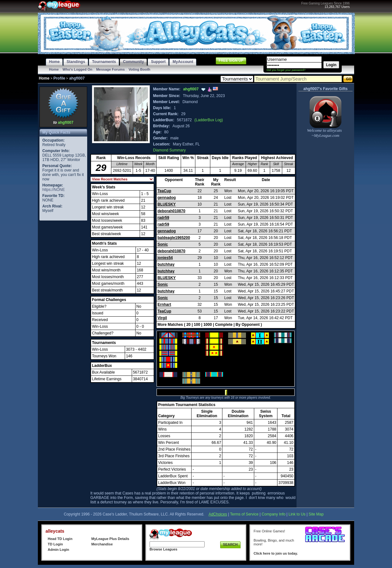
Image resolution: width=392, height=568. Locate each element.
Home (54, 69)
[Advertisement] (63, 318)
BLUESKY (167, 204)
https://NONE (54, 190)
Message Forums (110, 69)
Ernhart (164, 305)
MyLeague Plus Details (110, 539)
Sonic (163, 244)
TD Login (55, 544)
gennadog (167, 198)
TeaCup (164, 191)
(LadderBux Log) (209, 120)
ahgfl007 (66, 123)
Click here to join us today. (276, 553)
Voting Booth (139, 69)
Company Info (273, 514)
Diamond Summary (169, 150)
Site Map (316, 514)
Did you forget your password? (286, 70)
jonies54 (165, 258)
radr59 (163, 218)
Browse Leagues (163, 549)
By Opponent (248, 325)
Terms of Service (244, 514)
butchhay (166, 264)
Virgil (162, 318)
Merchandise (102, 544)
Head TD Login (60, 539)
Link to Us (297, 514)
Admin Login (58, 550)
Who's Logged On (78, 69)
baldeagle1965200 (174, 238)
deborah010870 (171, 211)
